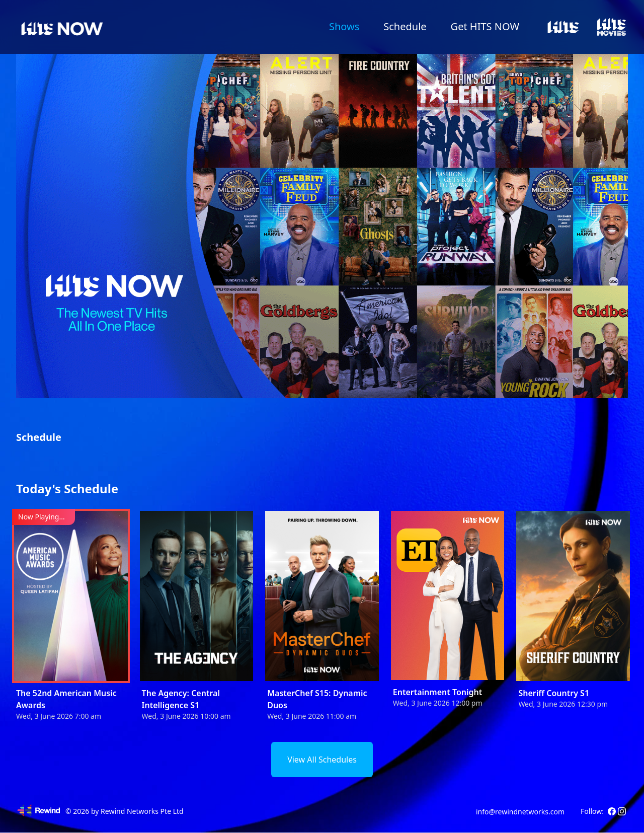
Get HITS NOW (485, 26)
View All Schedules (322, 760)
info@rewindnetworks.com (520, 812)
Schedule (405, 26)
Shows (344, 26)
